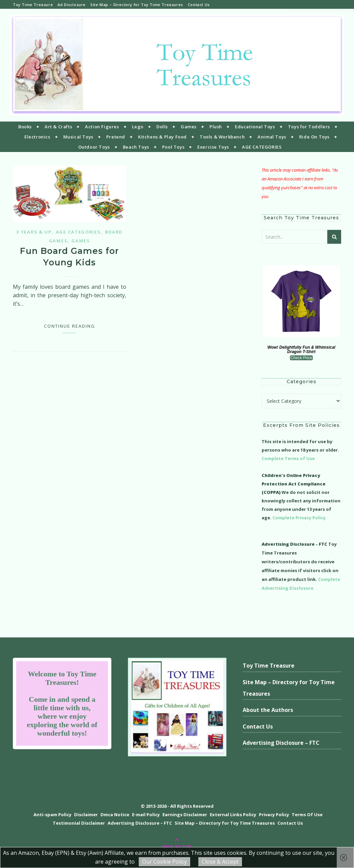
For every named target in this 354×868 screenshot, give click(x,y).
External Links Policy (233, 815)
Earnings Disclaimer (185, 815)
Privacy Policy (274, 815)
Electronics (37, 137)
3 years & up (34, 232)
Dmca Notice (115, 815)
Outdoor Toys (94, 147)
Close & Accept (220, 862)
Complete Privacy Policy (299, 518)
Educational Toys (255, 127)
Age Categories (78, 232)
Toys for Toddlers (309, 127)
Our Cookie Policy (164, 862)
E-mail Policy (146, 815)
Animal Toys (272, 137)
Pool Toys (173, 147)
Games (189, 127)
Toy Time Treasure (33, 5)
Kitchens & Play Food (162, 137)
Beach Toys (136, 147)
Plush (216, 127)
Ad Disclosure (72, 5)
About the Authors (268, 710)
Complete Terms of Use (288, 458)
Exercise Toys (213, 147)
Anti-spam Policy (52, 815)
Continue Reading (70, 326)
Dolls (162, 127)
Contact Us (199, 5)
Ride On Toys (314, 137)
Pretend (116, 137)
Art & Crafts (58, 127)
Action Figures (102, 127)
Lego (138, 127)
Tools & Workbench (222, 137)
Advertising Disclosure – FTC (281, 743)
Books (25, 127)
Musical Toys (78, 137)
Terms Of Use (307, 815)
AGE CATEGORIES (262, 147)
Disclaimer (86, 815)
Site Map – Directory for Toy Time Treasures (137, 5)
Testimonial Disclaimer (79, 823)
